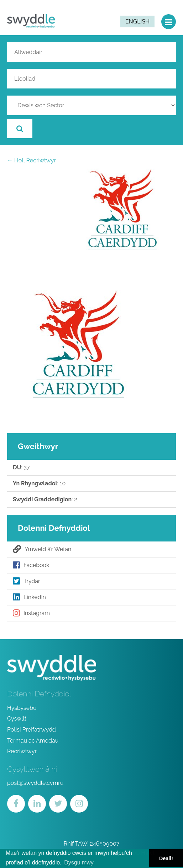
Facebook (31, 565)
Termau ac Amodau (33, 741)
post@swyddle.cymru (35, 783)
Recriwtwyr (22, 751)
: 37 (21, 468)
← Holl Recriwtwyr (32, 160)
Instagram (31, 613)
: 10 (39, 484)
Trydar (27, 581)
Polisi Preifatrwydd (32, 730)
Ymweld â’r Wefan (42, 549)
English (137, 21)
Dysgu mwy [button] (79, 862)
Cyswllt (17, 719)
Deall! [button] (166, 858)
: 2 (45, 500)
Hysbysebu (22, 708)
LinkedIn (29, 597)
